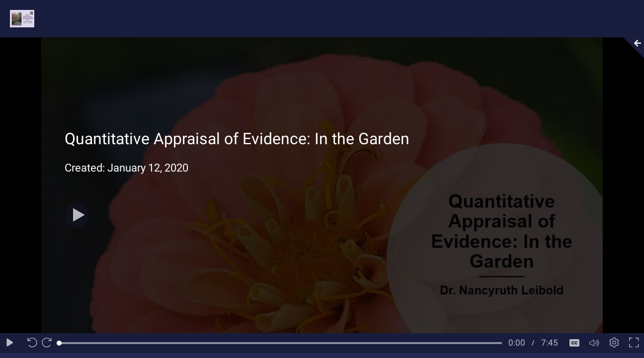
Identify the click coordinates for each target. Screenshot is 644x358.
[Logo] (17, 18)
